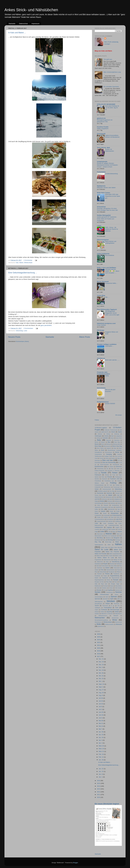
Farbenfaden (101, 172)
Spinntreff (105, 599)
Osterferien (100, 568)
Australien (105, 438)
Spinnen (114, 597)
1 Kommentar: (28, 260)
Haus (115, 497)
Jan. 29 (101, 760)
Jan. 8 (101, 774)
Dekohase (97, 460)
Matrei (21, 263)
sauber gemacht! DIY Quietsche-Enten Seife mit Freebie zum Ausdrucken (107, 219)
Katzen (103, 511)
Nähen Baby (104, 547)
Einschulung (100, 469)
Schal (98, 588)
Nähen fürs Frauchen (112, 552)
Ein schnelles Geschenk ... (112, 87)
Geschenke (100, 493)
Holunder (106, 503)
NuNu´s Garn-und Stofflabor (107, 268)
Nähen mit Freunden (101, 554)
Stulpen (108, 604)
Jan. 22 (101, 769)
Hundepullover (116, 505)
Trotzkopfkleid (108, 608)
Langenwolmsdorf (101, 521)
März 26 (101, 746)
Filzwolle (110, 477)
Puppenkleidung (115, 576)
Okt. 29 (101, 673)
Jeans (112, 507)
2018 (99, 654)
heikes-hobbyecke (103, 254)
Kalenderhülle (111, 509)
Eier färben (110, 467)
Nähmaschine (107, 560)
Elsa (112, 469)
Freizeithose (98, 481)
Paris (102, 570)
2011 (99, 795)
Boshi (103, 450)
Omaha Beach (105, 566)
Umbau (102, 612)
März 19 (101, 749)
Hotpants (106, 505)
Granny (97, 495)
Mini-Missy (100, 538)
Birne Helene (100, 448)
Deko (119, 458)
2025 (99, 637)
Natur (107, 562)
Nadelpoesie (101, 186)
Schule (111, 588)
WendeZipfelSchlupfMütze (101, 620)
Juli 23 (101, 701)
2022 (99, 642)
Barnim (97, 442)
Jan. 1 (101, 777)
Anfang (108, 434)
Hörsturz (120, 503)
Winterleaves (98, 622)
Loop (96, 532)
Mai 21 (101, 723)
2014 (99, 786)
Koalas (99, 517)
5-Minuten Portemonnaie (111, 430)
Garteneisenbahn (107, 489)
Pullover (107, 574)
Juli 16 (101, 704)
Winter (115, 620)
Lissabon (113, 529)
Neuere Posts (14, 337)
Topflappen (98, 608)
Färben (115, 473)
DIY (119, 460)
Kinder (111, 511)
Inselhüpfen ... (109, 346)
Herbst (102, 501)
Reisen (108, 580)
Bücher (117, 452)
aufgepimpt (119, 436)
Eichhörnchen (99, 466)
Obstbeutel (119, 564)
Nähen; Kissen (109, 556)
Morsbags (118, 540)
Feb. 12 (101, 757)
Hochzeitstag (98, 503)
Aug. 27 (101, 690)
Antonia (106, 436)
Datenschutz (23, 23)
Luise (25, 331)
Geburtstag (19, 331)
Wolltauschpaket (109, 624)
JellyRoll (118, 507)
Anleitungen (98, 436)
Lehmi (99, 226)
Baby (99, 440)
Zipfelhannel (101, 626)
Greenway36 (101, 134)
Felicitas (107, 475)
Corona (101, 458)
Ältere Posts (85, 337)
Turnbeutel (104, 610)
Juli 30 (101, 698)
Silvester (99, 590)
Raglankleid (105, 578)
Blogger (76, 863)
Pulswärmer (116, 574)
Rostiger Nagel (115, 584)
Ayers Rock (119, 438)
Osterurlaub (117, 568)
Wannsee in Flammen (107, 614)
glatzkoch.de (101, 118)
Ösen (120, 566)
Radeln (97, 578)
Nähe (109, 545)
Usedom (97, 614)
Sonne (116, 595)
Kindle (118, 511)
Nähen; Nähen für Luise (106, 558)
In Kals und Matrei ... (17, 33)
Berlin (103, 444)
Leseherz (97, 529)
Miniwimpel (98, 540)
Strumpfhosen (98, 604)
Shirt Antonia (118, 588)
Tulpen (96, 610)
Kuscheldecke (110, 519)
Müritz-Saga (108, 542)
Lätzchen (110, 521)
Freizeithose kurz (109, 481)
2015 (99, 783)
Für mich (110, 485)
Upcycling (109, 612)
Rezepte (116, 580)
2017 (99, 656)
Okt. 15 (101, 679)
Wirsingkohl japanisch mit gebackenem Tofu (105, 121)
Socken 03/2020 (110, 404)
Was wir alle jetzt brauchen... (110, 390)
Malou (114, 532)
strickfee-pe (101, 358)
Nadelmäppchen (99, 545)
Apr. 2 (101, 743)
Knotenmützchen (117, 515)
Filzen (103, 477)
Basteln (103, 442)
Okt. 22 (101, 676)
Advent (113, 432)
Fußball (117, 485)
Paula (119, 570)
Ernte (96, 473)
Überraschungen (115, 610)
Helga (96, 501)
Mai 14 (101, 726)
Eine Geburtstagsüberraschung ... (23, 273)
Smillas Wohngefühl (104, 215)
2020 (99, 648)
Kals (17, 263)
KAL (102, 509)
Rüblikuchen (98, 586)
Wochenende (118, 622)
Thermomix (105, 606)
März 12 (101, 751)
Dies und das (107, 460)
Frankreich (104, 479)
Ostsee (97, 570)
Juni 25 (101, 712)
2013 (99, 789)
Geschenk (119, 491)
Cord (96, 458)
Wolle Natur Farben (104, 193)
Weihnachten (100, 618)
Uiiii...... (107, 297)
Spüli (112, 599)
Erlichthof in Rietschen (114, 471)
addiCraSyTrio (105, 432)
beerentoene (101, 388)
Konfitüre (106, 517)
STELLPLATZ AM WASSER (106, 104)
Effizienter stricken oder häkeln (106, 188)
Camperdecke (98, 454)
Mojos (104, 540)
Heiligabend (117, 499)
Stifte (119, 599)
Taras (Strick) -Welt (103, 148)
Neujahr (105, 564)
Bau (109, 442)
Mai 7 (101, 729)
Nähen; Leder (118, 556)
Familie (104, 473)
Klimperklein (115, 513)
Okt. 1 (101, 681)
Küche (118, 517)
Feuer (114, 475)
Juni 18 (101, 715)
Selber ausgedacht (103, 129)
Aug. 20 (101, 693)
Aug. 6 (101, 695)
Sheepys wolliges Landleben (107, 344)
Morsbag (110, 540)
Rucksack (106, 586)
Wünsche (119, 624)
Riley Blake (109, 582)
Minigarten (117, 538)
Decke (107, 458)
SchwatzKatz (101, 207)
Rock (116, 582)
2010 (99, 797)
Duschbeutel (116, 465)
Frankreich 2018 (115, 479)
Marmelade (100, 534)
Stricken (111, 601)
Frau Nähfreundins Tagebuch (107, 309)
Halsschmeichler (99, 497)
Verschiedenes (110, 255)
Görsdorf (117, 493)
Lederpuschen (99, 527)
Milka (120, 536)
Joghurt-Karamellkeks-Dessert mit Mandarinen (112, 136)
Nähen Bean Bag (115, 547)
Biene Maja (98, 446)
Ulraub (96, 612)
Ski (105, 590)
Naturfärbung (116, 562)
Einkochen (119, 467)
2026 (99, 634)
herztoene (110, 501)
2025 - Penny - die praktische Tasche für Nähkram (112, 229)
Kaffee (96, 509)
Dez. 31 (101, 659)
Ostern (108, 568)
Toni (119, 606)
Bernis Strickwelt (103, 282)
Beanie (97, 444)
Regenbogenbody (99, 580)
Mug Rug (98, 542)
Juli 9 (101, 707)
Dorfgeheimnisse (103, 402)
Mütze (117, 542)
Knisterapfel (107, 515)
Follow (97, 420)
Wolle (99, 624)
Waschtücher (118, 614)
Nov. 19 (101, 670)
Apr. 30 (101, 732)
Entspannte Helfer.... (111, 283)
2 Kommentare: (29, 328)
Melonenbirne (98, 536)
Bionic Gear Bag (117, 446)
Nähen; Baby (100, 556)
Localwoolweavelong (111, 174)
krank (112, 517)
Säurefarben (119, 586)
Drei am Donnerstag (109, 462)
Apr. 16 (101, 737)
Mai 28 (101, 721)
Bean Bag (117, 442)
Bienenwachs (107, 446)
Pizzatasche (112, 572)
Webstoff (116, 616)
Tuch (117, 608)
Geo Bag (112, 491)
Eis (107, 469)
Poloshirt (99, 574)
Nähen (118, 544)
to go (113, 606)
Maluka (120, 532)
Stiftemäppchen (99, 602)
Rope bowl (104, 584)
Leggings (109, 527)
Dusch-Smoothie (105, 465)
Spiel (107, 597)
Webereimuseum (103, 616)
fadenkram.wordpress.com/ (106, 323)
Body (115, 448)
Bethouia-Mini (117, 444)
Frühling (113, 483)
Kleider (105, 513)
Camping (109, 454)
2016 (99, 781)
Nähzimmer (100, 562)
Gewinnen (109, 493)
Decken (113, 458)
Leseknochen (105, 529)
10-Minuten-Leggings (101, 428)
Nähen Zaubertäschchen (116, 554)
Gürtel (103, 495)
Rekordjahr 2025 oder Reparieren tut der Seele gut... (113, 196)
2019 (99, 651)
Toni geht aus (108, 59)
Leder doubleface (108, 523)
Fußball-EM (98, 487)
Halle (118, 495)
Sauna (112, 586)
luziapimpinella (102, 162)
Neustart (112, 564)
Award (112, 438)
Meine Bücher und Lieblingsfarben (111, 242)
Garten (97, 489)
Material (109, 534)
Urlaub (117, 612)
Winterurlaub (28, 263)
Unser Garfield (101, 325)
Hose (99, 505)
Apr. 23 (101, 735)
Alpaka (120, 432)
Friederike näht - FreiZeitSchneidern (103, 373)
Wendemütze (115, 618)
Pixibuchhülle (103, 572)
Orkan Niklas (114, 566)
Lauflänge (117, 521)
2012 (99, 792)
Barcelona (117, 440)
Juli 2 (101, 709)
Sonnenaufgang (99, 597)
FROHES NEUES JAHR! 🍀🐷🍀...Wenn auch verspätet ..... (112, 271)
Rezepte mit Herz (99, 582)
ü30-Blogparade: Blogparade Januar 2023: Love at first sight (112, 313)
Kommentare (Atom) (22, 341)
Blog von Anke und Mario (103, 51)
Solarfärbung (109, 592)
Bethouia (109, 444)
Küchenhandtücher (100, 519)
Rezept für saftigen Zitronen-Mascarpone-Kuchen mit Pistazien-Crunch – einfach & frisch (108, 165)
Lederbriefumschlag (114, 525)
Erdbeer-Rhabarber (100, 471)
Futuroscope (117, 487)
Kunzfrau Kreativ (103, 127)
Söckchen (118, 590)
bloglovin (109, 448)
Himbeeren (117, 501)
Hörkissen (113, 503)
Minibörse (108, 538)
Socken (98, 592)
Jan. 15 (101, 771)
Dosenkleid (98, 463)
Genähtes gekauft (103, 491)
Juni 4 (101, 718)
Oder (98, 566)
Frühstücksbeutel (99, 485)
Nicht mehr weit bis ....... (112, 360)
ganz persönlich (46, 325)
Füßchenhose (107, 487)
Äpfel (113, 436)
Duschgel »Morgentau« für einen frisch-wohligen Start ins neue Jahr (107, 209)
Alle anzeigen (119, 415)
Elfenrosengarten (103, 240)
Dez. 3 (101, 667)
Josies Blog (101, 295)
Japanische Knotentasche (101, 507)
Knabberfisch (98, 515)
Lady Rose (119, 519)
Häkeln (110, 495)
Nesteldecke (98, 564)
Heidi (111, 499)
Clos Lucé (117, 456)
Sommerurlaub (105, 595)
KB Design (101, 330)
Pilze (96, 572)
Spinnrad (97, 599)
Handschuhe (109, 497)
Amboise (100, 434)
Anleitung (117, 434)
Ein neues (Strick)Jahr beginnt (107, 804)
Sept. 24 (102, 684)
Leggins (117, 527)
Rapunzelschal (116, 578)
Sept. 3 (101, 687)
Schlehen (104, 588)
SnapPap (110, 590)
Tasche (97, 606)
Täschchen (117, 604)
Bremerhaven (109, 452)
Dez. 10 (101, 665)
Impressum (35, 23)
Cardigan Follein (108, 456)
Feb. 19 (101, 754)
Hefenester (104, 499)
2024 (99, 640)
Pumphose (97, 576)
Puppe (105, 576)
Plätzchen (119, 572)
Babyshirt (109, 440)
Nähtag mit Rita (118, 560)
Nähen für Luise (102, 549)
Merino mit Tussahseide (110, 536)
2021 (99, 645)
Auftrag (98, 438)
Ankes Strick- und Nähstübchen (31, 10)
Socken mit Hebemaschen (110, 150)
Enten (118, 469)
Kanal (96, 511)
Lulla (109, 532)
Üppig (107, 376)
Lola (119, 529)
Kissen (97, 513)
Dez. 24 (101, 662)
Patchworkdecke (110, 570)
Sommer (119, 592)
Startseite (12, 23)
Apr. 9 (101, 740)
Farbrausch (98, 475)
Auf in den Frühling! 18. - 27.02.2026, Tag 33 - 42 (112, 108)
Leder (96, 523)
